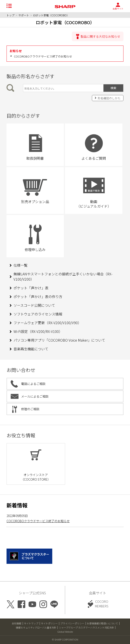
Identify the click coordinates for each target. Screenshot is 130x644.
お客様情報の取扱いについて (102, 623)
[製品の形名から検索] (63, 88)
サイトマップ (31, 623)
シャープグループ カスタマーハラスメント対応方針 (87, 627)
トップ (10, 15)
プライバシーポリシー (72, 623)
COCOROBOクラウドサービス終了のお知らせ (43, 56)
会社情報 (17, 623)
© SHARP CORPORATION (65, 639)
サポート (24, 15)
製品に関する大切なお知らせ (100, 36)
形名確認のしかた (109, 98)
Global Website (65, 632)
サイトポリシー (49, 623)
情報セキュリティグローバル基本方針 (36, 627)
